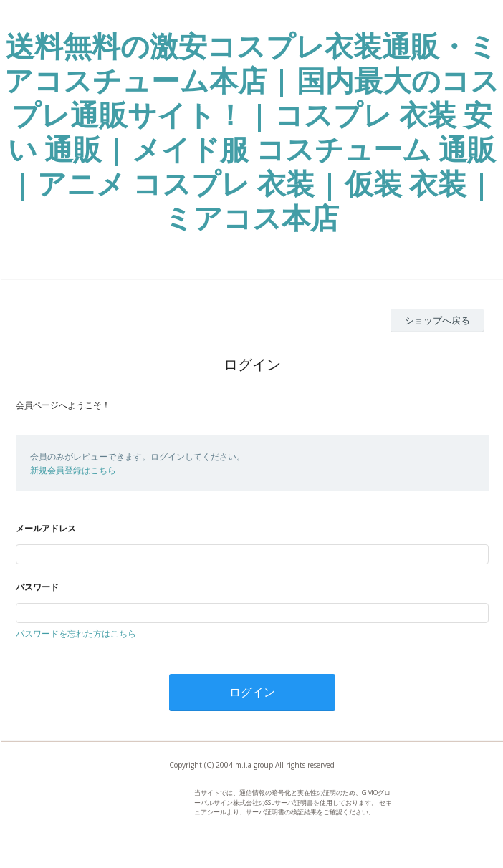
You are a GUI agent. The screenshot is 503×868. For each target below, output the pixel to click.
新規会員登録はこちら (73, 470)
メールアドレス (46, 528)
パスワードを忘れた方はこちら (76, 633)
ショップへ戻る (437, 320)
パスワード (37, 587)
